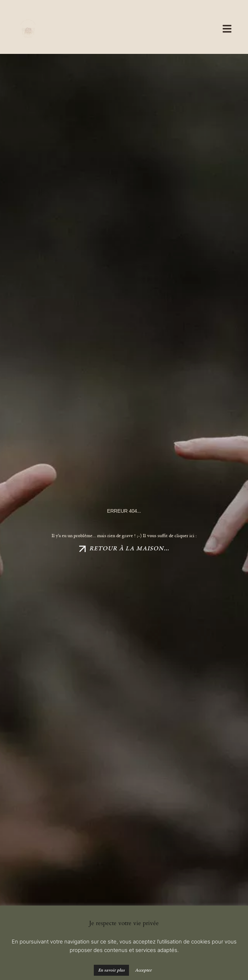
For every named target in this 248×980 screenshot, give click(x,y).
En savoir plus (111, 970)
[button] (140, 29)
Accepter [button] (143, 970)
